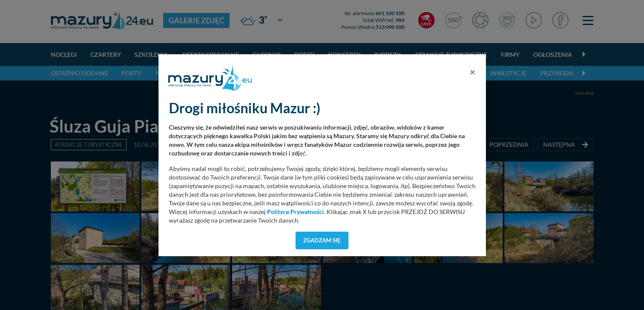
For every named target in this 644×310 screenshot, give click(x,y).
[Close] (473, 72)
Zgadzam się (322, 240)
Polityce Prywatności (296, 212)
